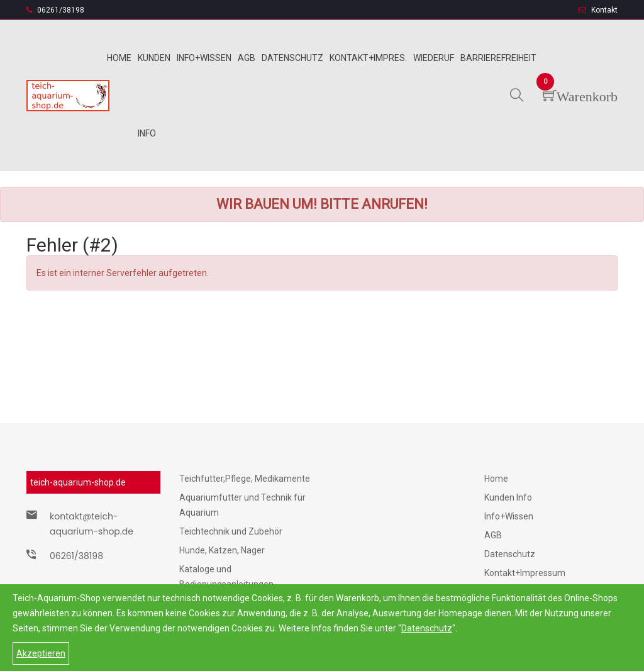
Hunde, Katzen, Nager (222, 550)
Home (119, 58)
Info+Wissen (509, 516)
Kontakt (598, 10)
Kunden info (154, 96)
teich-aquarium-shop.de (78, 482)
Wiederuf (434, 58)
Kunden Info (508, 497)
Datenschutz (427, 628)
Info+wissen (204, 58)
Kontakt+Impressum (525, 573)
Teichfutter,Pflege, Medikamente (245, 479)
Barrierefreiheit (498, 58)
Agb (247, 58)
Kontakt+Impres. (368, 58)
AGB (493, 535)
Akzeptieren (41, 653)
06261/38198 (55, 10)
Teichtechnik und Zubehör (231, 531)
